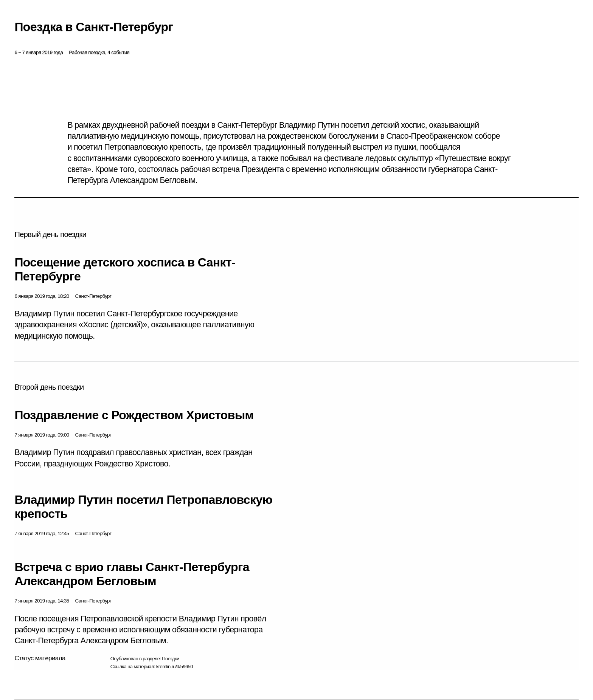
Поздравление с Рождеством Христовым (134, 415)
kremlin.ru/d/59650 (175, 667)
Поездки (171, 659)
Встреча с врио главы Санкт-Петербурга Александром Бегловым (132, 574)
